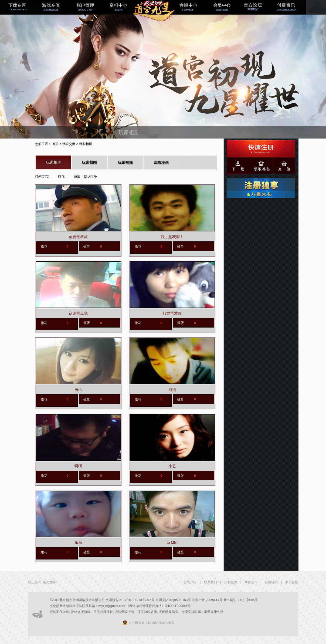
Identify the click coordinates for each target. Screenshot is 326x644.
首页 (55, 144)
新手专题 (153, 11)
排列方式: (42, 176)
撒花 (61, 176)
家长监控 (291, 582)
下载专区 (17, 11)
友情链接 (271, 582)
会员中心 (221, 11)
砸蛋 (77, 176)
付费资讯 (289, 11)
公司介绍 (190, 582)
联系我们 (210, 582)
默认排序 (90, 176)
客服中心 (187, 11)
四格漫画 (161, 162)
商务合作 (251, 582)
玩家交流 (69, 144)
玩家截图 (89, 162)
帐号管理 (85, 11)
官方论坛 (255, 11)
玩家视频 (125, 162)
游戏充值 (51, 11)
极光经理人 (119, 11)
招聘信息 (231, 582)
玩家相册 (53, 162)
